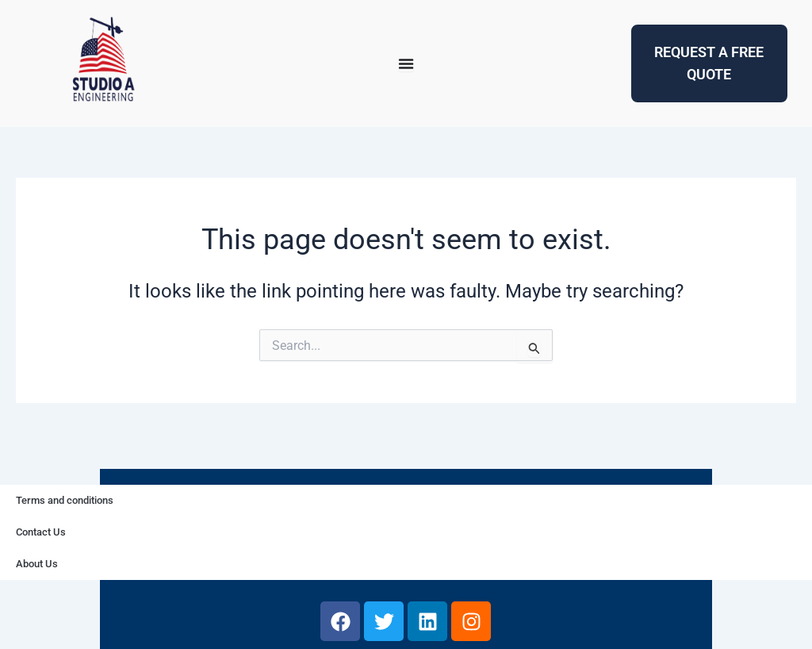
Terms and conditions (65, 500)
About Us (37, 564)
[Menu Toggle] (406, 63)
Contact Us (41, 532)
